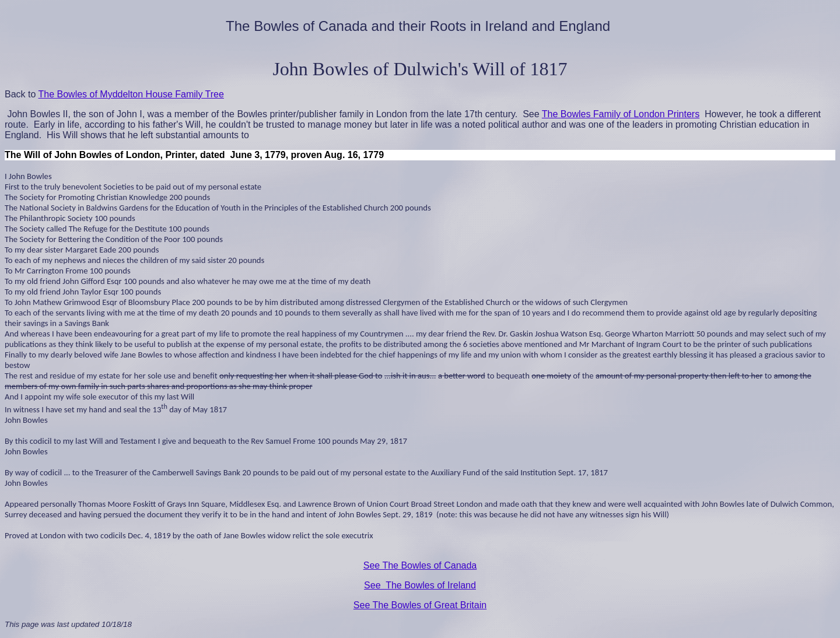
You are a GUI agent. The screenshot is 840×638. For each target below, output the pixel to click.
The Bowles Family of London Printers (621, 114)
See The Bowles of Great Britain (420, 605)
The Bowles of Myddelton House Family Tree (131, 94)
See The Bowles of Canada (420, 565)
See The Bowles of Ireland (420, 585)
